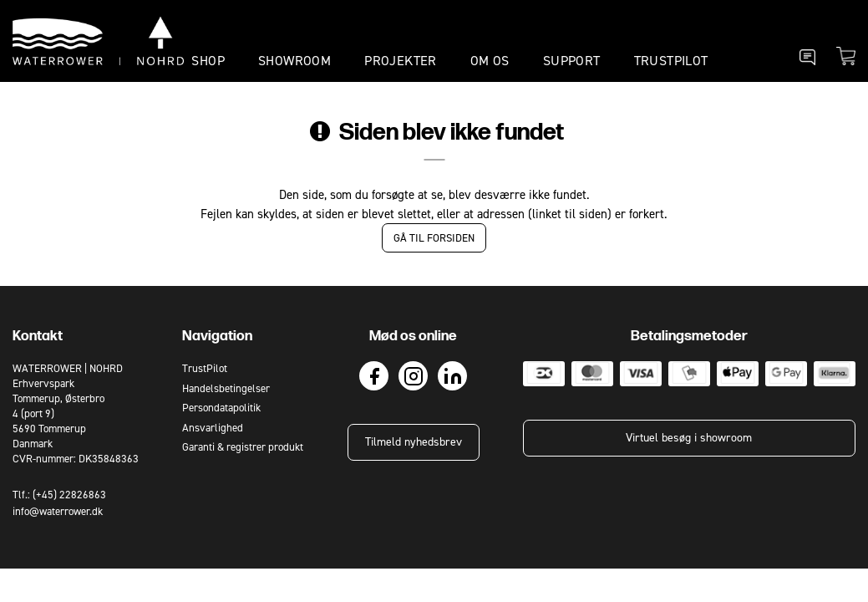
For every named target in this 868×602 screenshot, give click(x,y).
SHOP (208, 61)
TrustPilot (671, 61)
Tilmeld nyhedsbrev (414, 442)
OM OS (490, 61)
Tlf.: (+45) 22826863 (59, 495)
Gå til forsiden (434, 238)
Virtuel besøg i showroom (689, 438)
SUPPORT (572, 61)
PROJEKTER (401, 61)
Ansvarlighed (213, 428)
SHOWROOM (294, 61)
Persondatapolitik (221, 408)
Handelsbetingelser (226, 388)
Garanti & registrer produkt (243, 447)
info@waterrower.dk (58, 511)
